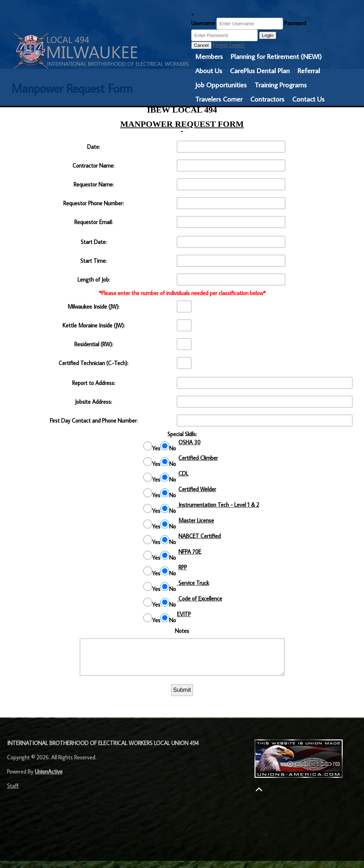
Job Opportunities (221, 85)
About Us (209, 70)
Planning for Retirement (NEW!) (276, 56)
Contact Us (308, 99)
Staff (13, 793)
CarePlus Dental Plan (260, 70)
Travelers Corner (219, 99)
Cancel (202, 45)
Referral (309, 70)
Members (209, 56)
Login (268, 35)
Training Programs (281, 85)
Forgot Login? (229, 45)
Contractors (267, 99)
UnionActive (49, 779)
